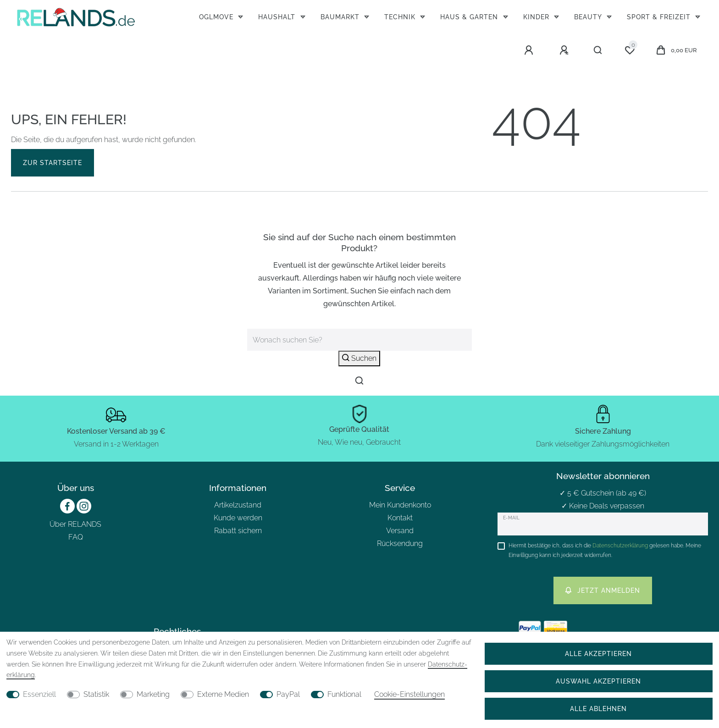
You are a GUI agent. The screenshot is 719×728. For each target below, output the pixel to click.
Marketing (153, 694)
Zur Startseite (53, 163)
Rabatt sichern (238, 531)
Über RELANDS (75, 524)
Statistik (96, 694)
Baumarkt (341, 17)
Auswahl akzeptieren (598, 681)
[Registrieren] (565, 50)
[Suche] (598, 50)
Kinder (537, 17)
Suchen (359, 358)
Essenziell (39, 694)
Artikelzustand (238, 505)
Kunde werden (238, 518)
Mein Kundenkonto (400, 505)
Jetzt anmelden (603, 590)
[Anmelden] (530, 50)
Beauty (589, 17)
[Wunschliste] (630, 50)
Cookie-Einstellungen (409, 694)
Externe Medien (223, 694)
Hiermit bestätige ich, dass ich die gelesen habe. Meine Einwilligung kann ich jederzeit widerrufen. (605, 550)
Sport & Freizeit (660, 17)
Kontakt (400, 518)
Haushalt (278, 17)
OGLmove (217, 17)
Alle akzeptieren (598, 654)
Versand (400, 531)
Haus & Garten (470, 17)
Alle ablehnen (598, 709)
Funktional (344, 694)
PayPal (288, 694)
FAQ (76, 537)
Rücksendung (400, 543)
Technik (401, 17)
